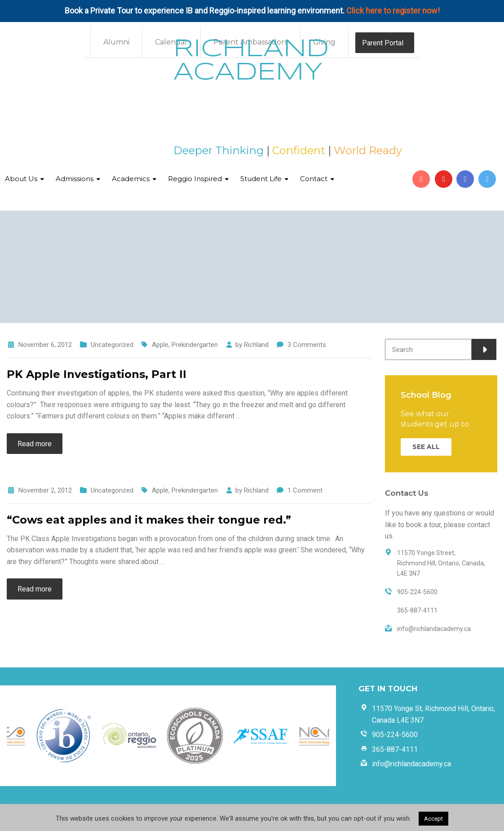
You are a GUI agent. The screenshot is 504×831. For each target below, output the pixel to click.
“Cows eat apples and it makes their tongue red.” (149, 520)
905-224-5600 (395, 735)
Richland (256, 345)
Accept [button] (433, 819)
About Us (21, 179)
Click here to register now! (393, 11)
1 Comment (305, 490)
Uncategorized (112, 345)
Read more (35, 444)
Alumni (116, 42)
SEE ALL (426, 447)
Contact (314, 179)
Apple (160, 345)
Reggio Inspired (195, 179)
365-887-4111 (395, 749)
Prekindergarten (195, 345)
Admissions (75, 179)
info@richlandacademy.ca (411, 764)
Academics (131, 179)
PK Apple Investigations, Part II (97, 374)
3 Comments (307, 345)
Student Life (261, 179)
